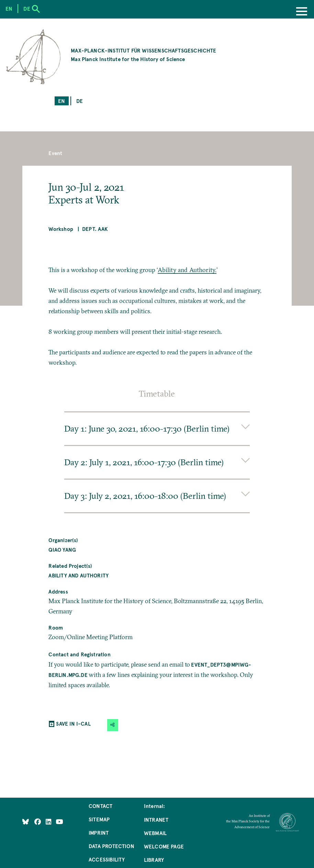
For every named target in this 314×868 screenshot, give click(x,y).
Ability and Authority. (187, 270)
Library (154, 860)
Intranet (156, 819)
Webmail (155, 833)
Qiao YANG (62, 549)
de (80, 101)
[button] (113, 725)
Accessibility (107, 859)
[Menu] (302, 12)
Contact (100, 806)
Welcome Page (164, 846)
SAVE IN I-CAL (73, 723)
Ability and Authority (78, 575)
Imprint (99, 832)
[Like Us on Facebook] (38, 822)
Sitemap (99, 819)
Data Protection (111, 846)
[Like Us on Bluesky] (26, 822)
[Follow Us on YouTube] (59, 822)
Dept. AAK (95, 229)
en (61, 101)
